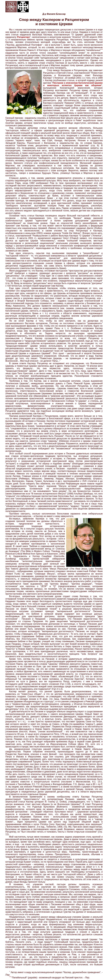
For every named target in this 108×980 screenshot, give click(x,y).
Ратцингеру (23, 37)
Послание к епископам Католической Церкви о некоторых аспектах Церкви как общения (73, 84)
